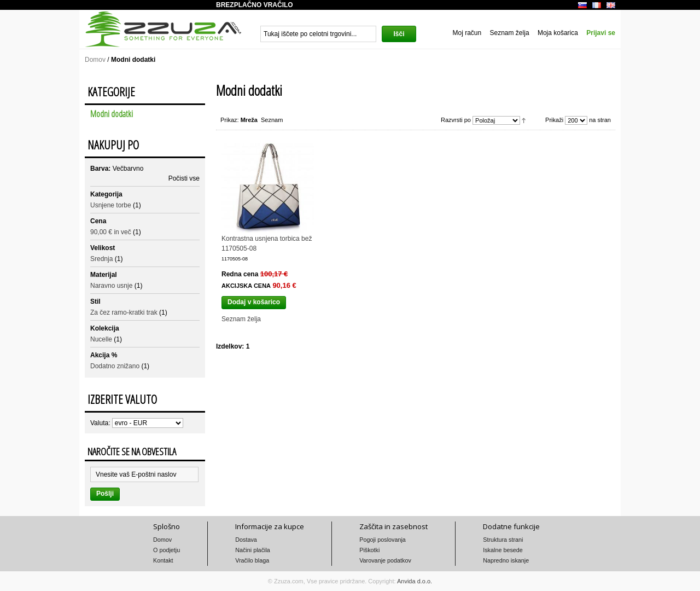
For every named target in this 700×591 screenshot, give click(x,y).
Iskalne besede (503, 550)
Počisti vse (184, 178)
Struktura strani (503, 540)
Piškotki (369, 550)
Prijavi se (601, 33)
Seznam (272, 120)
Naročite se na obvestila (132, 451)
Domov (95, 60)
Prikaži (554, 120)
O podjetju (167, 550)
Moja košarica (558, 33)
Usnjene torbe (111, 205)
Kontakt (163, 560)
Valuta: (100, 423)
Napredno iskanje (506, 560)
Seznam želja (510, 33)
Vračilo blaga (252, 560)
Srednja (101, 259)
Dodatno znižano (115, 366)
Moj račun (467, 33)
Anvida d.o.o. (415, 581)
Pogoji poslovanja (383, 540)
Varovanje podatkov (385, 560)
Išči (399, 34)
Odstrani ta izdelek (195, 167)
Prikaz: (230, 120)
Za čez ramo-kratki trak (124, 312)
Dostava (246, 540)
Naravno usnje (111, 286)
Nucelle (101, 339)
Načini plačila (253, 550)
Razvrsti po (456, 120)
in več (111, 232)
